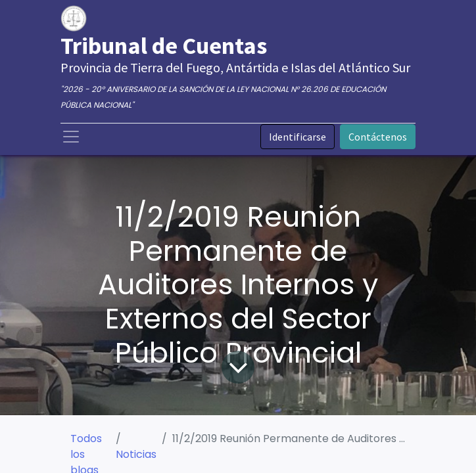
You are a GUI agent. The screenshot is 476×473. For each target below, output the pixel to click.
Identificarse (297, 137)
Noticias (136, 454)
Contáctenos (378, 137)
